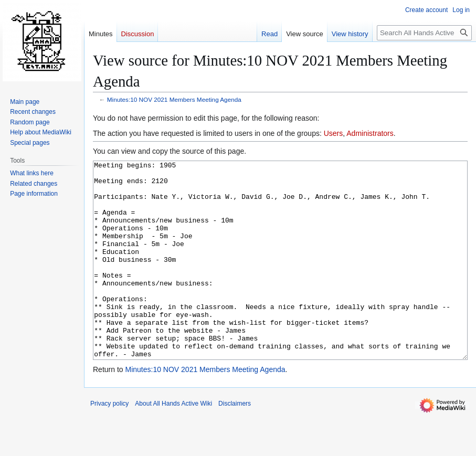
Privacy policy (109, 443)
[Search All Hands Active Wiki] (424, 33)
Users (334, 133)
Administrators (370, 133)
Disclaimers (235, 443)
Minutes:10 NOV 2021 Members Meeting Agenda (174, 99)
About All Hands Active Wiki (173, 443)
